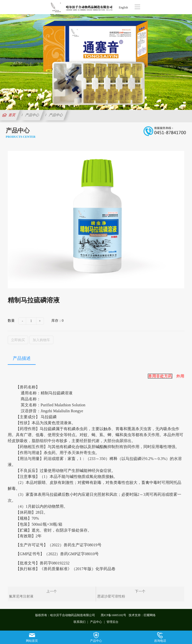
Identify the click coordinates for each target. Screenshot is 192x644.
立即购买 (18, 340)
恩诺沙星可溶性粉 (111, 596)
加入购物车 (41, 340)
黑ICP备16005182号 (114, 615)
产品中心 (32, 115)
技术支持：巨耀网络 (142, 615)
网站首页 (32, 637)
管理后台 (112, 622)
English (123, 7)
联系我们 (80, 622)
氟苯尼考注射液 (21, 596)
